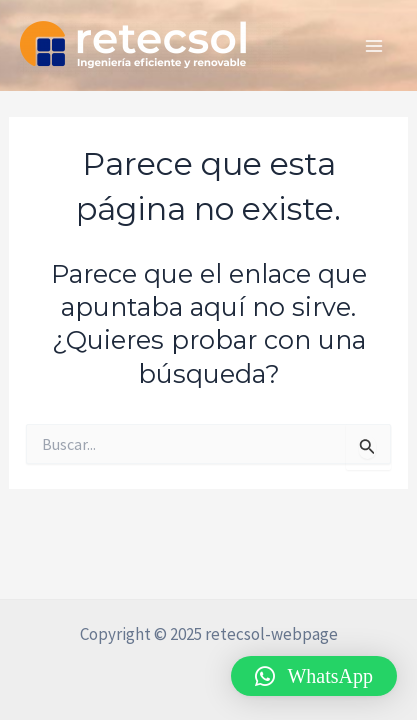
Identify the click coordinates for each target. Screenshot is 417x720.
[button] (314, 676)
